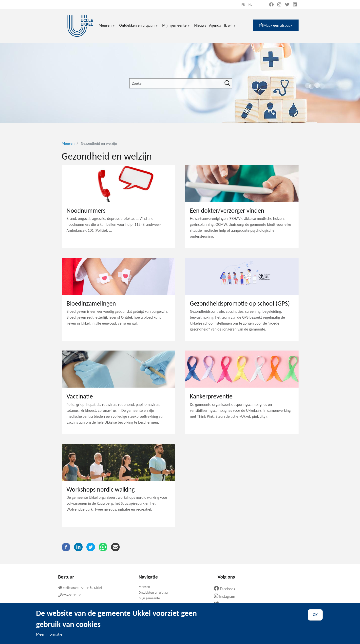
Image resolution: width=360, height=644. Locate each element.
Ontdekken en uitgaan (139, 28)
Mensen (107, 28)
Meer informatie (49, 638)
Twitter (224, 604)
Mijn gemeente (176, 28)
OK (315, 618)
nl (250, 5)
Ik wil (230, 28)
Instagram (226, 596)
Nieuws (200, 25)
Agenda (215, 25)
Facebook (227, 589)
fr (243, 5)
